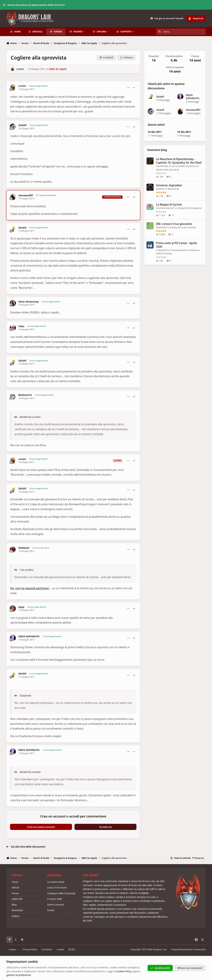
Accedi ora (105, 827)
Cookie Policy (124, 971)
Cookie (60, 949)
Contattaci (47, 949)
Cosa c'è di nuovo (57, 888)
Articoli (15, 888)
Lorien (20, 69)
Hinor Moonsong (28, 302)
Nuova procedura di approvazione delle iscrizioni (34, 5)
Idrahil (22, 228)
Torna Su (198, 858)
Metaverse (173, 189)
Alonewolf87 (26, 195)
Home (15, 882)
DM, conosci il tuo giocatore (174, 224)
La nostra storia (56, 882)
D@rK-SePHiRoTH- (29, 636)
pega (21, 607)
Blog (14, 905)
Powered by (189, 949)
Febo (21, 326)
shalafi (22, 125)
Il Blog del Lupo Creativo (183, 227)
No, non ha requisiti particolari (30, 588)
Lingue (13, 949)
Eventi (51, 910)
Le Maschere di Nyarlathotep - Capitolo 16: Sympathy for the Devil (179, 161)
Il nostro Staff (55, 899)
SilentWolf (161, 227)
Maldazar (24, 548)
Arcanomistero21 (165, 208)
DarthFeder (162, 166)
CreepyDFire (163, 250)
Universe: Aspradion (169, 185)
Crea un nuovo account (41, 827)
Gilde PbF (17, 899)
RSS (72, 949)
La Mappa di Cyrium (169, 205)
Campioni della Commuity (61, 893)
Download (17, 910)
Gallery (16, 916)
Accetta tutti (160, 968)
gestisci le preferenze (19, 975)
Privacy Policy (30, 949)
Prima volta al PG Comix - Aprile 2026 (177, 245)
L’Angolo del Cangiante (189, 208)
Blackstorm (25, 395)
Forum (15, 893)
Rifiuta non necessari (190, 968)
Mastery (160, 189)
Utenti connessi (56, 905)
